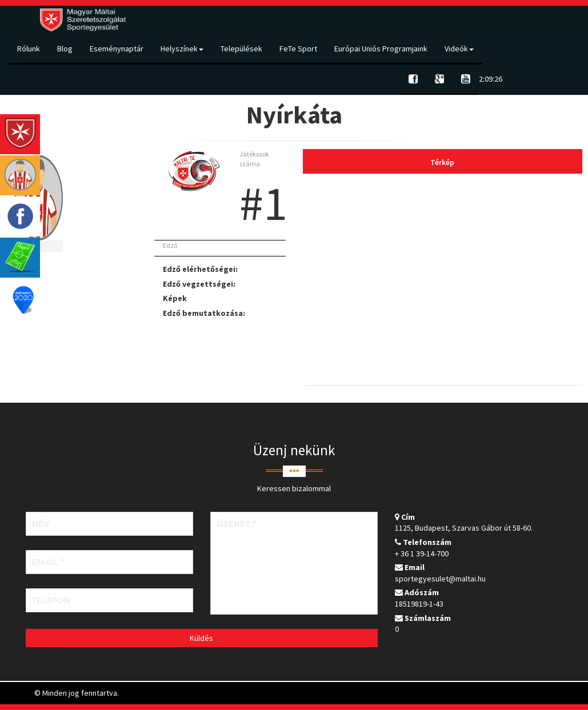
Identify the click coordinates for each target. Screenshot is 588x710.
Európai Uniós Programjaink (381, 49)
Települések (241, 49)
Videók (459, 49)
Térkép (442, 162)
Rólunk (29, 49)
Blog (65, 49)
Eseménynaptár (117, 49)
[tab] (443, 279)
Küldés (201, 638)
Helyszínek (182, 49)
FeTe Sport (298, 49)
